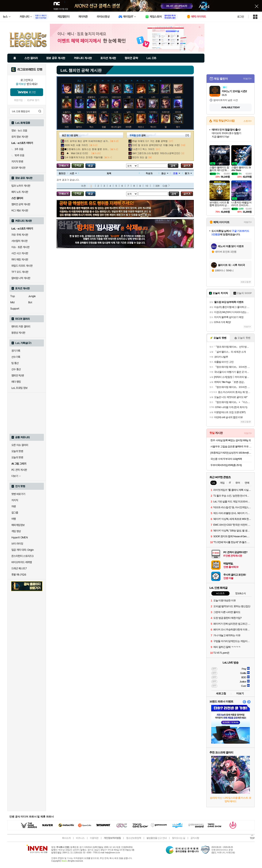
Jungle (32, 296)
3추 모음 (17, 149)
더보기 (240, 693)
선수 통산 (16, 369)
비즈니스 (80, 838)
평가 (188, 173)
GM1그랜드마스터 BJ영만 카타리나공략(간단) (156, 153)
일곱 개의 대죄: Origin (23, 550)
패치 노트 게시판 (20, 192)
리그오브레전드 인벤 (30, 70)
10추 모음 (18, 155)
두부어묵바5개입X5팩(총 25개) (226, 465)
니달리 (104, 112)
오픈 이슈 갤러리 (20, 445)
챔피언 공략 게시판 (21, 204)
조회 (177, 173)
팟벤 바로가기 (18, 494)
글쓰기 (187, 166)
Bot (30, 302)
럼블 (104, 127)
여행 (14, 519)
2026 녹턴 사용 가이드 (76, 145)
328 (157, 186)
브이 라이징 (17, 544)
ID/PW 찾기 (33, 100)
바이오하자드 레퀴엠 (22, 562)
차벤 (14, 506)
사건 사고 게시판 (20, 253)
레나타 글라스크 (118, 127)
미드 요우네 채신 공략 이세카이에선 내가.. (87, 141)
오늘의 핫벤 (17, 451)
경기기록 (16, 351)
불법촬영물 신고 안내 (157, 838)
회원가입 (18, 100)
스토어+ (248, 121)
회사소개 (66, 838)
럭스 (91, 127)
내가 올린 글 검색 (90, 166)
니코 (116, 112)
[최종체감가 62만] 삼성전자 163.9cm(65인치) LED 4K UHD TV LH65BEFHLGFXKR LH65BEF (231, 453)
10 (147, 186)
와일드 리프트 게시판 (22, 266)
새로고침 (245, 282)
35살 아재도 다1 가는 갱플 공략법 (150, 141)
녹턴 (79, 112)
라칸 (67, 127)
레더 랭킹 (16, 382)
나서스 (166, 97)
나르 (141, 97)
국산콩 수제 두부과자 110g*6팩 (226, 459)
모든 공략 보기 (63, 166)
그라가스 (104, 97)
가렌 (67, 97)
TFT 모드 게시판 (20, 272)
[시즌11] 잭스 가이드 (143, 149)
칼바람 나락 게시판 (21, 278)
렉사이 (153, 127)
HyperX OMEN (20, 537)
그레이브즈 (116, 97)
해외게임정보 (18, 525)
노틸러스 (67, 112)
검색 (40, 111)
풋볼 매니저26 (19, 575)
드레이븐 (166, 112)
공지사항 (195, 838)
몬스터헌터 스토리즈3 (22, 556)
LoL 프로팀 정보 (20, 388)
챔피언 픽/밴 (18, 376)
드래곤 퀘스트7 (19, 568)
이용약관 (94, 838)
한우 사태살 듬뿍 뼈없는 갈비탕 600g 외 (231, 440)
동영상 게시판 (18, 333)
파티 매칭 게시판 (20, 260)
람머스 (79, 127)
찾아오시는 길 (179, 838)
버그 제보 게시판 (20, 211)
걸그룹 (15, 513)
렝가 (178, 127)
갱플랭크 (91, 97)
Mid (12, 302)
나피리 (178, 97)
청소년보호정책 (134, 838)
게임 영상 (16, 531)
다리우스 (141, 112)
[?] (187, 135)
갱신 (165, 173)
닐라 (128, 112)
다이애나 (153, 112)
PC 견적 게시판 (19, 470)
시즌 (73, 173)
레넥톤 (128, 127)
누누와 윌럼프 (92, 112)
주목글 (78, 166)
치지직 (15, 500)
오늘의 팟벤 (17, 457)
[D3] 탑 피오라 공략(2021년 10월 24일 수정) (156, 145)
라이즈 (178, 112)
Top (12, 296)
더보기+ (247, 79)
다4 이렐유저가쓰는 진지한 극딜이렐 (84, 157)
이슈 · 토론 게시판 (20, 247)
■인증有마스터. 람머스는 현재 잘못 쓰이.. (87, 149)
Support (15, 309)
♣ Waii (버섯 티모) (77, 153)
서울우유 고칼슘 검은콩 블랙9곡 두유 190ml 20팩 (231, 446)
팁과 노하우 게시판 (21, 186)
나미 (153, 97)
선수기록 (16, 357)
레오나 (141, 127)
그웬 (128, 97)
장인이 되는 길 (140, 157)
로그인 (241, 17)
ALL (80, 80)
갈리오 (79, 97)
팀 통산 (15, 363)
